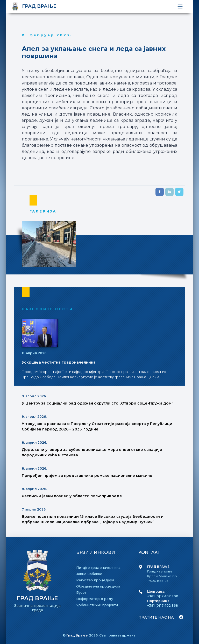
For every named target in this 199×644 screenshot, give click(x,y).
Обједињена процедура (98, 586)
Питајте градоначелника (98, 568)
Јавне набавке (89, 574)
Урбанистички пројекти (97, 605)
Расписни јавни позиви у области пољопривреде (72, 496)
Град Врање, (78, 635)
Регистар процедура (95, 580)
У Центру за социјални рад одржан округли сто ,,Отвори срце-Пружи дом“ (98, 403)
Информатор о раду (95, 599)
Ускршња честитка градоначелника (59, 362)
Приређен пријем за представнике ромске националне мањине (87, 476)
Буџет (81, 592)
